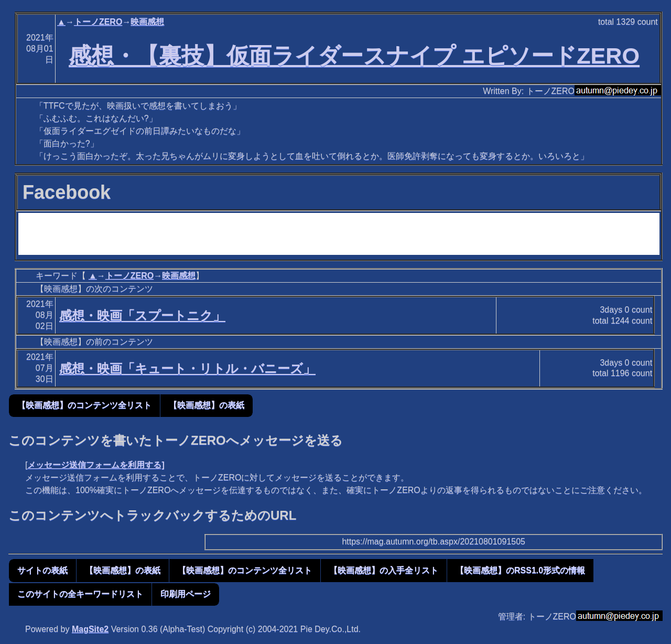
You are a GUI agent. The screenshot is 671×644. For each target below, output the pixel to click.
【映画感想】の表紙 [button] (207, 405)
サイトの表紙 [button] (42, 570)
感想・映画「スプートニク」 (142, 315)
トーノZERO (98, 22)
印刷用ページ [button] (186, 594)
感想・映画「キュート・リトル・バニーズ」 (187, 368)
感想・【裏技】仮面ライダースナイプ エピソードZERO (354, 56)
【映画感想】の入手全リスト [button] (384, 570)
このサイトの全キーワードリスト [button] (80, 594)
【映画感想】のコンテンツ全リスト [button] (84, 405)
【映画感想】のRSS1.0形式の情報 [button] (520, 570)
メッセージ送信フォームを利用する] (96, 465)
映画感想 (147, 22)
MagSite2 (90, 629)
